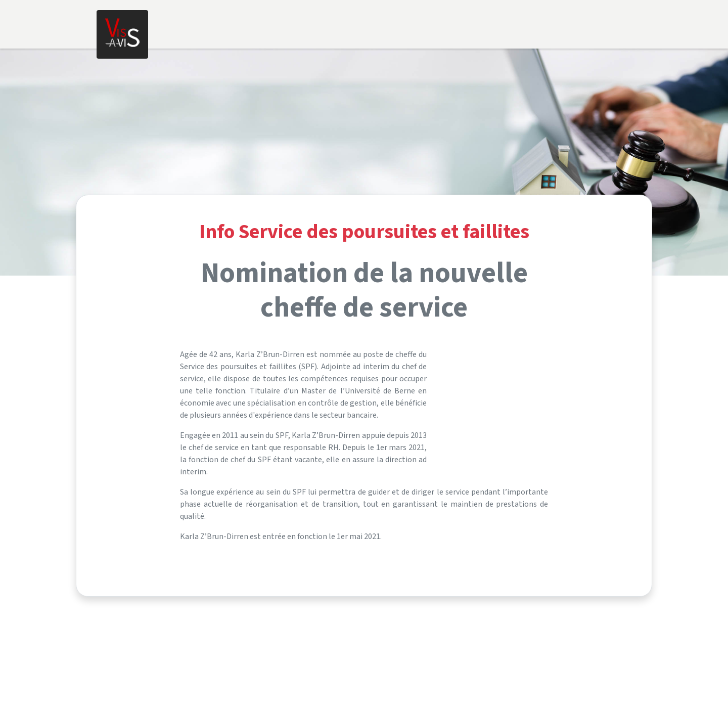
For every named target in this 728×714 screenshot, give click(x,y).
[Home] (122, 34)
